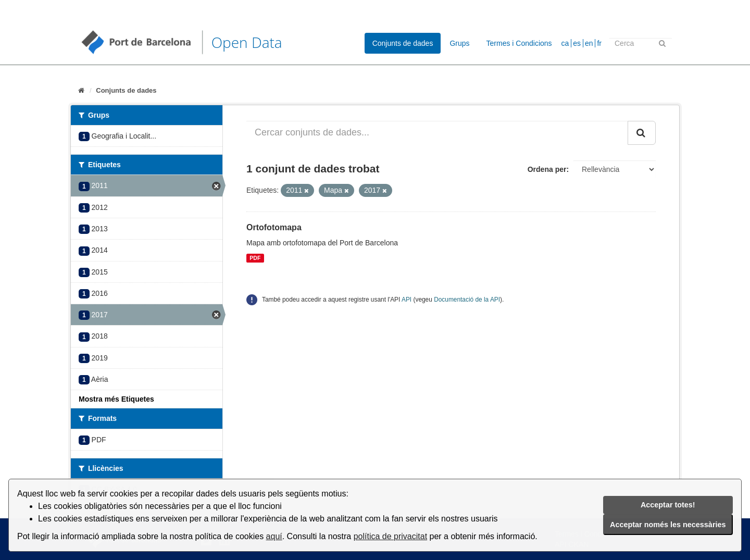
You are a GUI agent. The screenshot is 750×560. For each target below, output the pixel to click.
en (589, 43)
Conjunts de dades (403, 43)
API (407, 300)
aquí (274, 536)
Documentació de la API (467, 300)
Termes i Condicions (519, 43)
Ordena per (547, 169)
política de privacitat (390, 536)
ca (565, 43)
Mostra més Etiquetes (116, 399)
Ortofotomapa (274, 227)
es (577, 43)
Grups (459, 43)
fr (599, 43)
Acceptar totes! (668, 505)
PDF (255, 258)
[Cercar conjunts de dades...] (437, 133)
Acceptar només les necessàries (668, 525)
